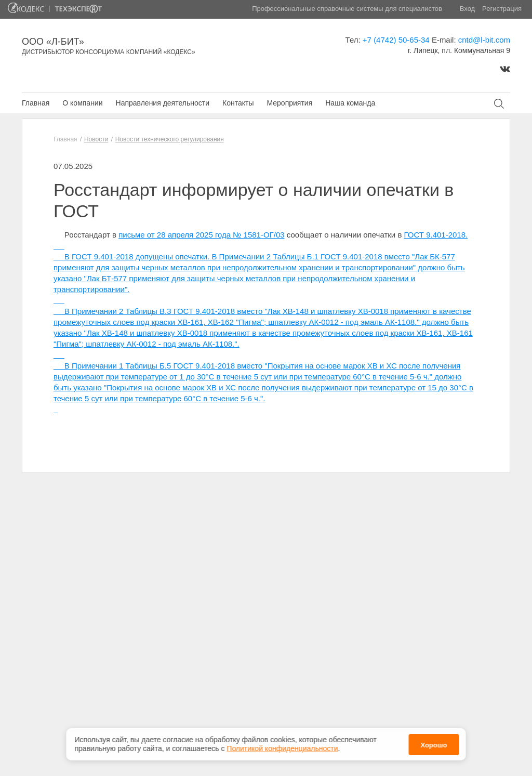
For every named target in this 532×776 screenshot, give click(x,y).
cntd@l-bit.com (484, 40)
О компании (82, 103)
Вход (467, 9)
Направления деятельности (163, 103)
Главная (36, 103)
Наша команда (350, 103)
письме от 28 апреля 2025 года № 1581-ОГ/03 (201, 235)
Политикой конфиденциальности (282, 747)
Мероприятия (289, 103)
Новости (96, 139)
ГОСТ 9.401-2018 (435, 235)
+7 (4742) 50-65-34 (396, 40)
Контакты (238, 103)
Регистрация (502, 9)
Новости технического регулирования (170, 139)
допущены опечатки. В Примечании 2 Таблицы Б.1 (227, 257)
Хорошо (434, 743)
